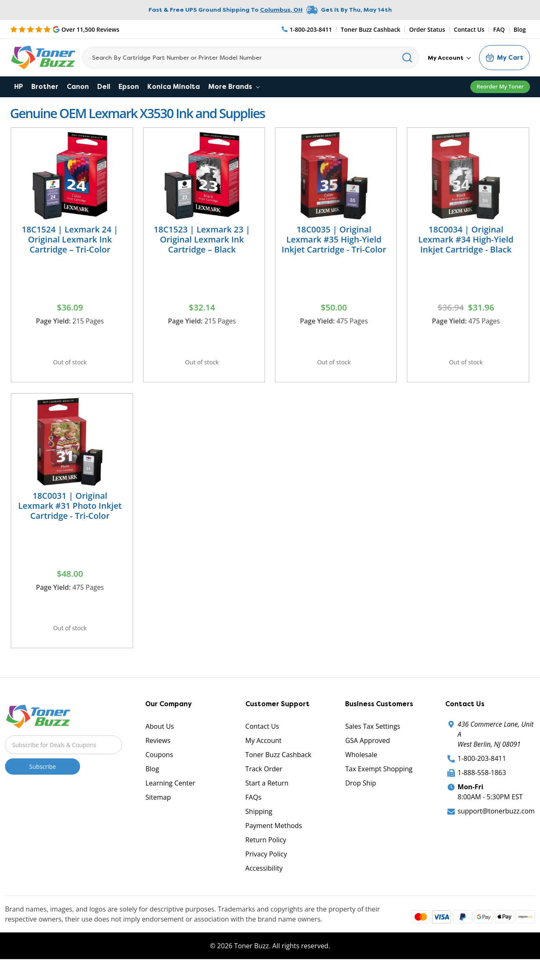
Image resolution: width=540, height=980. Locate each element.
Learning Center (170, 797)
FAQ (499, 29)
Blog (520, 29)
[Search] (251, 58)
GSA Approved (367, 754)
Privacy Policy (266, 868)
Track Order (264, 783)
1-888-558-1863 (482, 786)
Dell (104, 87)
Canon (78, 87)
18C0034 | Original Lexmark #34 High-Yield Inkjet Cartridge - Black (466, 239)
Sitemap (158, 811)
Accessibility (264, 882)
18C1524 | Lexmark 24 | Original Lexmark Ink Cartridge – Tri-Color (70, 239)
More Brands (234, 87)
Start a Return (267, 797)
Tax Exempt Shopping (379, 783)
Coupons (159, 768)
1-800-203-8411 (482, 772)
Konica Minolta (174, 87)
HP (19, 87)
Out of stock (70, 364)
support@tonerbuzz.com (496, 825)
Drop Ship (361, 797)
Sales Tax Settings (373, 740)
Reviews (158, 754)
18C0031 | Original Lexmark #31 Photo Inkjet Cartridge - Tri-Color (70, 512)
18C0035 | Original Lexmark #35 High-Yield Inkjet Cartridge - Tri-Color (334, 239)
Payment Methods (274, 839)
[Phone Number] (307, 29)
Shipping (259, 825)
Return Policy (266, 854)
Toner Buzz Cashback (371, 29)
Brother (45, 87)
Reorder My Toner (500, 86)
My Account (449, 58)
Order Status (427, 29)
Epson (129, 87)
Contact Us (469, 29)
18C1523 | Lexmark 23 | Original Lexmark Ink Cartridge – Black (202, 239)
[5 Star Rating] (65, 29)
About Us (160, 740)
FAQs (253, 811)
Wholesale (361, 768)
